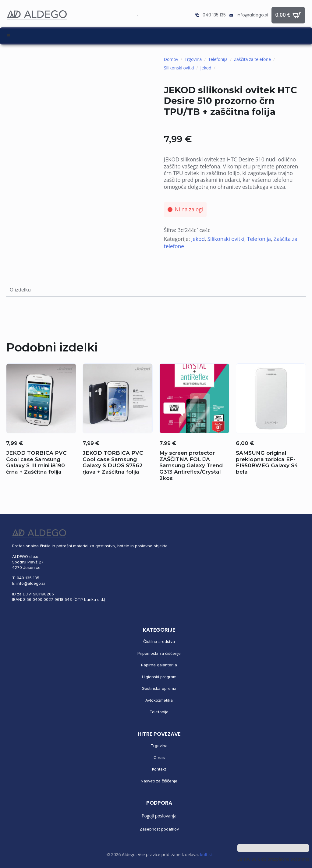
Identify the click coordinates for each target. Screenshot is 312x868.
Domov (171, 59)
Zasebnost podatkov (159, 829)
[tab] (20, 290)
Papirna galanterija (159, 665)
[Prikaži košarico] (288, 15)
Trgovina (193, 59)
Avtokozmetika (159, 700)
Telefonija (218, 59)
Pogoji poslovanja (159, 816)
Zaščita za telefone (252, 59)
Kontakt (159, 769)
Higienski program (159, 677)
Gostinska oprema (159, 688)
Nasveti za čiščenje (159, 781)
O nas (159, 757)
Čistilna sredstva (159, 641)
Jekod (206, 68)
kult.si (206, 854)
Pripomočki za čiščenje (159, 653)
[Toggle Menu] (156, 36)
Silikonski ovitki (179, 68)
